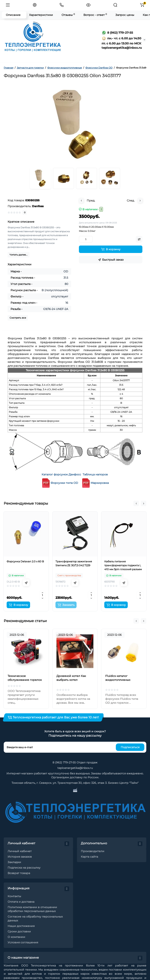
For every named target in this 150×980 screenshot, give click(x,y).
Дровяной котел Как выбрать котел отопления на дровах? (72, 680)
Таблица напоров (95, 474)
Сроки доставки (19, 931)
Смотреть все (18, 318)
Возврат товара (19, 873)
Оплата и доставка (21, 902)
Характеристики (41, 15)
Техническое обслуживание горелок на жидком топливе (25, 680)
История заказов (20, 857)
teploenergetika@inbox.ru (75, 768)
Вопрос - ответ (95, 15)
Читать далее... (19, 255)
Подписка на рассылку (24, 868)
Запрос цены (125, 15)
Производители (93, 851)
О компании (16, 937)
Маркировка (100, 483)
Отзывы (68, 15)
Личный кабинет (20, 851)
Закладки (14, 862)
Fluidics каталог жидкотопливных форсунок (118, 680)
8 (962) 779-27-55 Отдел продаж (75, 762)
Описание (13, 15)
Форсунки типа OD (60, 483)
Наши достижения (21, 926)
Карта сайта (89, 857)
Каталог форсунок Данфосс (61, 474)
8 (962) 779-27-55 (117, 33)
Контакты (14, 896)
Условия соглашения (23, 942)
